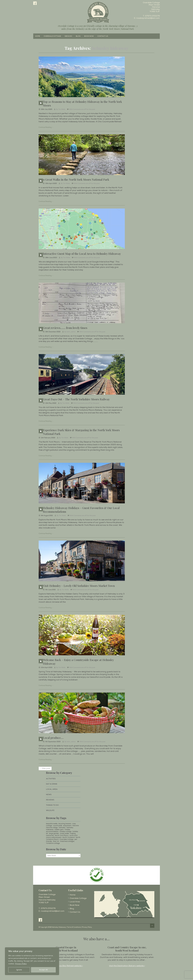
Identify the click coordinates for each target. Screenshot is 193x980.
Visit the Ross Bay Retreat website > (66, 966)
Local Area (52, 789)
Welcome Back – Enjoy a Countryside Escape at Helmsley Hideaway (78, 662)
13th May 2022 (51, 403)
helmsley (62, 828)
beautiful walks (52, 824)
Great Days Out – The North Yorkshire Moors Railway (76, 399)
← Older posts (45, 768)
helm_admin (71, 332)
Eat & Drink (52, 784)
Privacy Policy (21, 964)
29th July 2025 (47, 109)
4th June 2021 (50, 590)
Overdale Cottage (52, 36)
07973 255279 (152, 16)
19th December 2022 (53, 332)
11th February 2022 (48, 438)
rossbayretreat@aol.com (148, 18)
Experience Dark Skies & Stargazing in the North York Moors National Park (81, 432)
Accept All (43, 970)
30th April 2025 (51, 183)
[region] (32, 961)
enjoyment (67, 826)
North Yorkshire (69, 837)
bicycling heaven (65, 824)
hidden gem (59, 830)
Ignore (19, 970)
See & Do (68, 36)
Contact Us (103, 36)
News (49, 795)
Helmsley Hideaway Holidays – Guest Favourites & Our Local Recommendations (81, 510)
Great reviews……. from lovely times (65, 328)
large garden (54, 833)
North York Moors (62, 835)
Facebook (35, 3)
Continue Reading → (46, 127)
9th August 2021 (47, 516)
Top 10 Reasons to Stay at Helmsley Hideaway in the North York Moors (82, 103)
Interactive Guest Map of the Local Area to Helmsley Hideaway (82, 254)
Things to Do (52, 805)
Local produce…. (53, 738)
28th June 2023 (51, 258)
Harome (76, 826)
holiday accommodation (58, 830)
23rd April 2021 (47, 668)
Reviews (50, 800)
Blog (78, 36)
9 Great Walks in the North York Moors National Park (76, 179)
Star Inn (56, 841)
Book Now (89, 36)
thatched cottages (67, 841)
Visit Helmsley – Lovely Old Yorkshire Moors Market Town (79, 586)
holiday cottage (66, 831)
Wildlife (50, 810)
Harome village (52, 828)
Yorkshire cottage (53, 843)
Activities (51, 779)
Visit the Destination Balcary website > (127, 966)
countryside (58, 826)
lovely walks (65, 833)
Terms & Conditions (74, 927)
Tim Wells (62, 109)
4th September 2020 (53, 742)
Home (38, 36)
